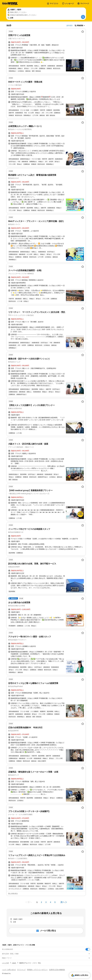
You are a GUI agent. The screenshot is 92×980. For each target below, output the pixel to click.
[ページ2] (42, 902)
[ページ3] (46, 902)
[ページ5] (55, 902)
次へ (63, 902)
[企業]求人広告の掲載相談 (57, 970)
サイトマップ (21, 970)
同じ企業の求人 (13, 893)
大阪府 (14, 963)
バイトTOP (5, 963)
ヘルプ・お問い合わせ (9, 970)
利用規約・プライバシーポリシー (37, 970)
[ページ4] (51, 902)
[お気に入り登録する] (83, 32)
